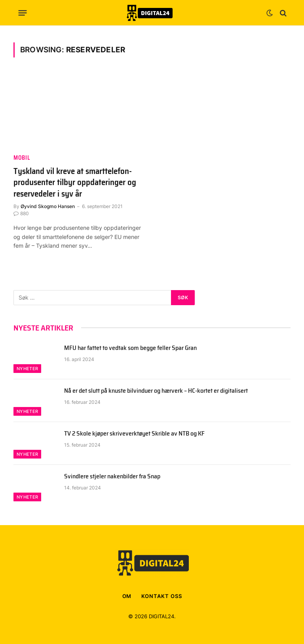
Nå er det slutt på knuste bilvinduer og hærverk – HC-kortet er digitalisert (156, 391)
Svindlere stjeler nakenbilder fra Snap (112, 477)
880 (21, 213)
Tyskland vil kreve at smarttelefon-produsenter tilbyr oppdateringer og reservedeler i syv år (75, 183)
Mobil (22, 158)
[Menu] (23, 13)
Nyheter (27, 369)
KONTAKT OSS (161, 596)
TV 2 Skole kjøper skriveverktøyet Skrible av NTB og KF (134, 434)
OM (127, 596)
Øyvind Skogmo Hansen (48, 206)
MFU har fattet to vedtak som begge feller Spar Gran (130, 348)
